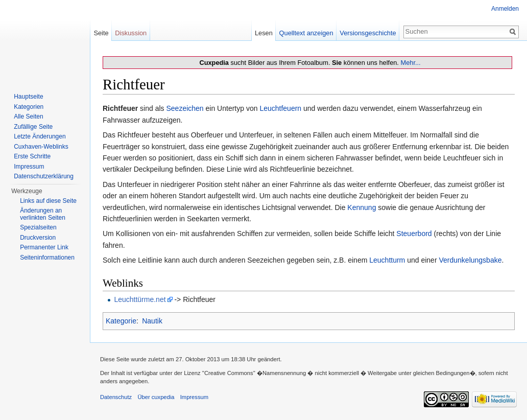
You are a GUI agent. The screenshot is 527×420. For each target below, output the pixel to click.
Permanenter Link (44, 247)
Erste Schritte (32, 156)
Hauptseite (28, 97)
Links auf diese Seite (48, 201)
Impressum (29, 167)
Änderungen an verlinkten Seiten (43, 214)
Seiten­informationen (47, 258)
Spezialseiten (38, 227)
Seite (101, 33)
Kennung (362, 207)
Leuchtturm (387, 260)
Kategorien (29, 107)
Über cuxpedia (156, 397)
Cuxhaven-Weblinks (41, 147)
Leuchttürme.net (140, 299)
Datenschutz (116, 397)
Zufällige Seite (33, 127)
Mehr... (410, 63)
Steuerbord (414, 234)
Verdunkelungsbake (470, 260)
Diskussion (131, 33)
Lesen (264, 33)
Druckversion (38, 238)
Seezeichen (185, 108)
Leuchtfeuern (280, 108)
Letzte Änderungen (40, 136)
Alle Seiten (28, 116)
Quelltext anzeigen (306, 33)
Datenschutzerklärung (44, 176)
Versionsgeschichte (368, 33)
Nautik (152, 321)
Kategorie (121, 321)
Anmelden (505, 9)
